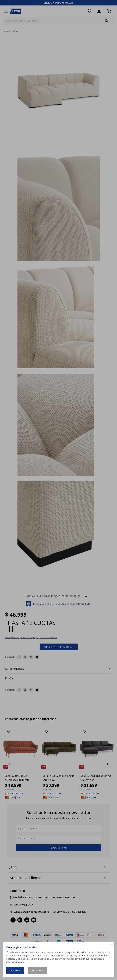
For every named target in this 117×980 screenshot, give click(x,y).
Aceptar (15, 970)
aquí (23, 962)
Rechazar (37, 970)
